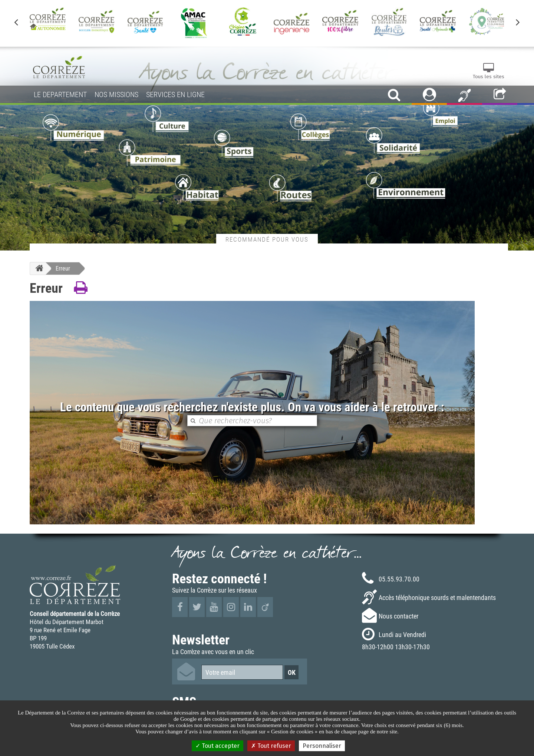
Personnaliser (322, 746)
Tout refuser (271, 746)
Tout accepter (217, 746)
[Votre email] (242, 672)
